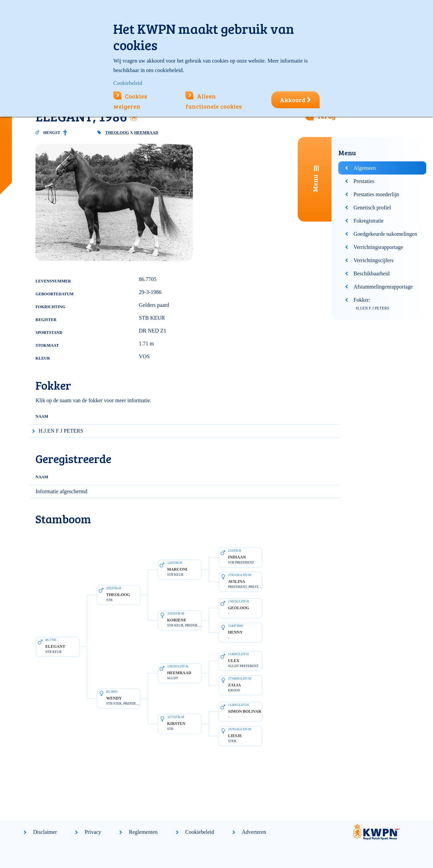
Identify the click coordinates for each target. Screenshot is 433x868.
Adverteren (254, 832)
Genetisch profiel (372, 208)
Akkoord (295, 100)
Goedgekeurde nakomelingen (385, 234)
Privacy (93, 832)
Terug (326, 116)
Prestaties (364, 181)
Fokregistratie (369, 221)
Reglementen (143, 832)
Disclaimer (45, 832)
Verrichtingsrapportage (378, 247)
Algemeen (365, 168)
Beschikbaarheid (372, 273)
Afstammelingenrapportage (383, 287)
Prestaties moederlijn (376, 194)
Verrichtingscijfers (373, 260)
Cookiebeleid (200, 832)
